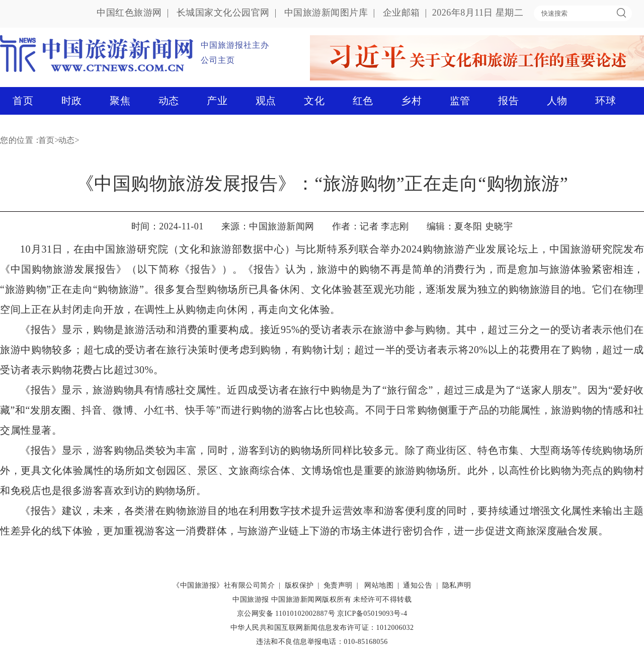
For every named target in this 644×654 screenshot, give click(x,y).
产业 (217, 101)
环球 (606, 101)
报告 (508, 101)
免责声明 (338, 585)
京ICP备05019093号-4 (372, 614)
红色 (363, 101)
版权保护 (299, 585)
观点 (266, 101)
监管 (460, 101)
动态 (169, 101)
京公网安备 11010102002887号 (286, 614)
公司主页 (218, 60)
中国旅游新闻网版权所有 (311, 599)
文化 (314, 101)
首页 (23, 101)
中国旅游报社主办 (235, 45)
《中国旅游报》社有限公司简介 (224, 585)
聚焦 (120, 101)
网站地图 (379, 585)
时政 (72, 101)
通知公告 (418, 585)
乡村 (411, 101)
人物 (557, 101)
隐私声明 (457, 585)
